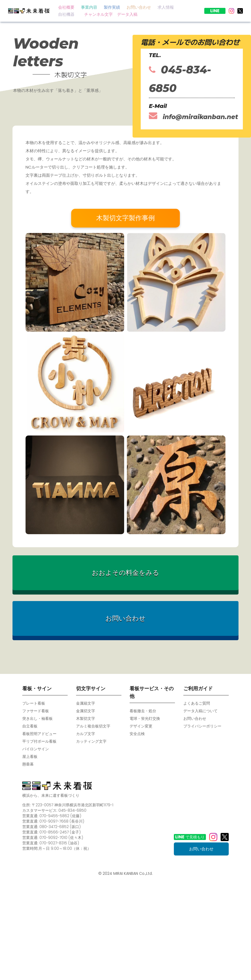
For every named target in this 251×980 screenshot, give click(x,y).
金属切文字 (86, 711)
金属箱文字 (86, 703)
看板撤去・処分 (143, 711)
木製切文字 (86, 718)
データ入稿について (200, 711)
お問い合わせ (195, 718)
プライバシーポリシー (202, 726)
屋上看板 (30, 757)
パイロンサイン (36, 749)
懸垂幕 (28, 764)
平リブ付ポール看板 (39, 741)
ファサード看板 (36, 711)
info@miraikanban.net (193, 116)
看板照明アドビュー (39, 734)
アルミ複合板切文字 (93, 726)
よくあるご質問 (197, 703)
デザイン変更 (141, 726)
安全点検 (137, 734)
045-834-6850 (180, 79)
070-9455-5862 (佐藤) (60, 816)
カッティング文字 (91, 741)
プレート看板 (34, 703)
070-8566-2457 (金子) (60, 832)
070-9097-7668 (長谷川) (62, 821)
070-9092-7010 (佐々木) (61, 838)
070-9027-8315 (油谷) (59, 843)
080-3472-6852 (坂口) (60, 827)
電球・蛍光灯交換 (145, 718)
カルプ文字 (86, 734)
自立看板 (30, 726)
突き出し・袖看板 (37, 718)
